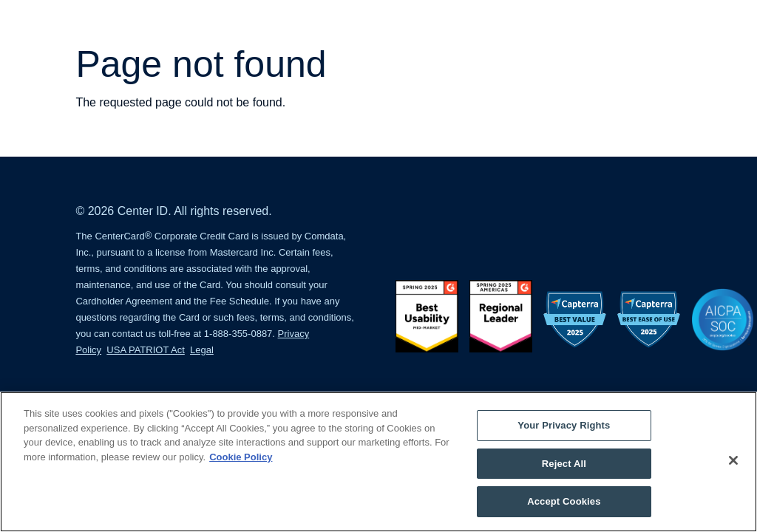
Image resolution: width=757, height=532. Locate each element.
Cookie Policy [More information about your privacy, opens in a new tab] (241, 457)
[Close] (733, 460)
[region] (378, 462)
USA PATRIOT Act (145, 350)
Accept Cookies (564, 501)
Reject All (564, 464)
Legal (202, 350)
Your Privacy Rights (564, 425)
